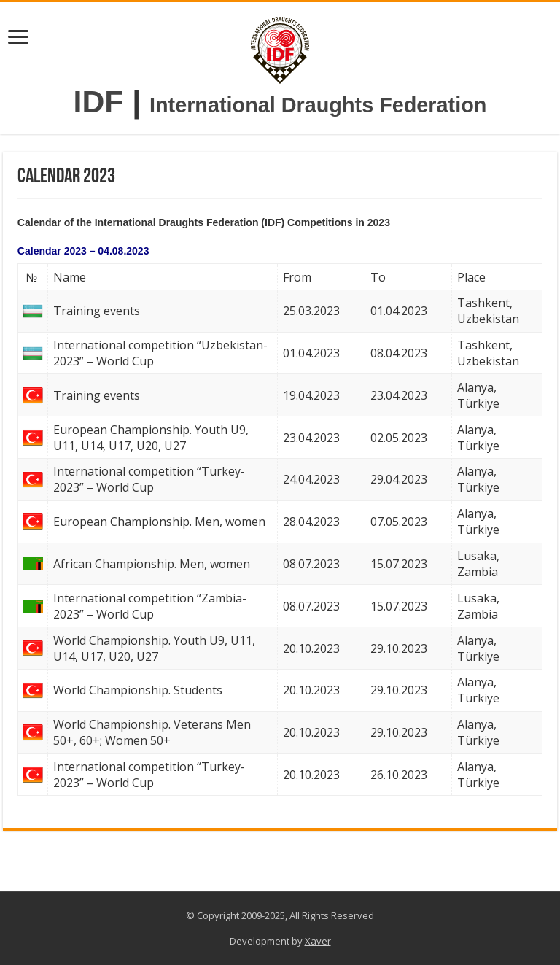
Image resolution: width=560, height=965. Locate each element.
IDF (99, 101)
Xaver (318, 941)
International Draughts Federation (318, 105)
